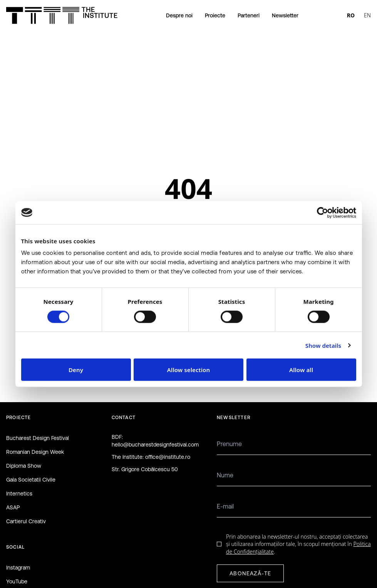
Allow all (301, 370)
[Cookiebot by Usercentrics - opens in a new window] (323, 212)
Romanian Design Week (35, 452)
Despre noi (179, 15)
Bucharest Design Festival (38, 438)
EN (367, 15)
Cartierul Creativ (26, 521)
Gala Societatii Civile (31, 480)
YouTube (17, 581)
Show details (323, 345)
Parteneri (249, 15)
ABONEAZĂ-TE (250, 573)
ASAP (13, 507)
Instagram (18, 568)
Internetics (19, 494)
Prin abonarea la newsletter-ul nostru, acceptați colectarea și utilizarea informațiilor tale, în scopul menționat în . (298, 544)
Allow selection (188, 370)
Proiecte (215, 15)
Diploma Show (24, 466)
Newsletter (285, 15)
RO (351, 15)
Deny (76, 370)
